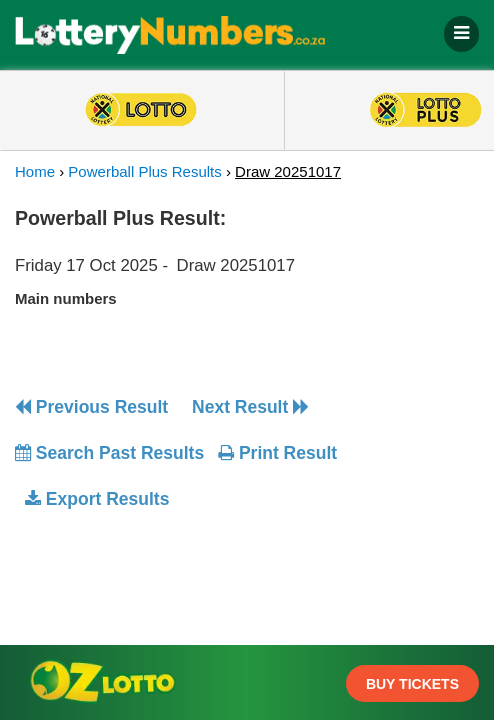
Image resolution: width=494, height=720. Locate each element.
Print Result (277, 453)
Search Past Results (109, 453)
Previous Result (91, 407)
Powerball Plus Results (144, 171)
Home (35, 171)
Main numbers (66, 298)
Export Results (97, 499)
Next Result (250, 407)
